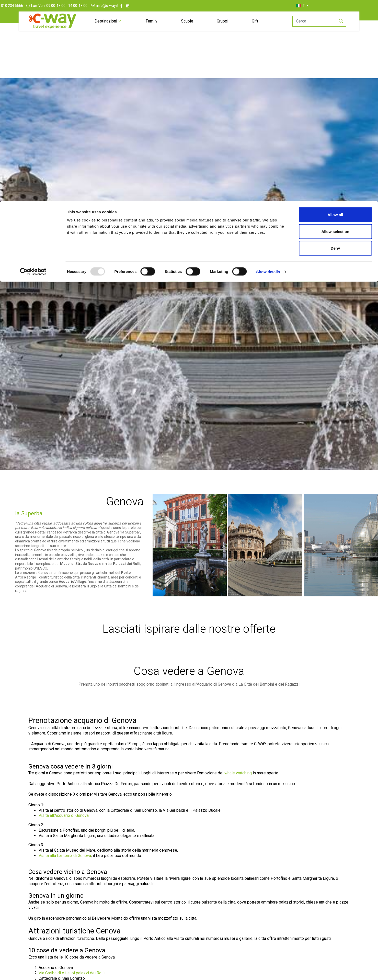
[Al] (208, 275)
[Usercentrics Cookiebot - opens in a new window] (33, 71)
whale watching (238, 792)
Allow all (335, 13)
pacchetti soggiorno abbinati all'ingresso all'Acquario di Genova (175, 703)
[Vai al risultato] (307, 275)
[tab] (145, 256)
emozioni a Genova (35, 592)
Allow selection (335, 30)
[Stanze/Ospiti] (249, 275)
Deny (335, 47)
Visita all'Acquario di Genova (64, 834)
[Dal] (173, 275)
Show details (268, 70)
